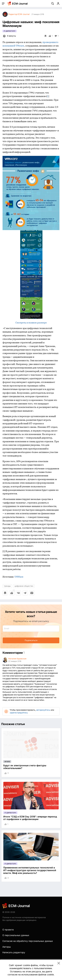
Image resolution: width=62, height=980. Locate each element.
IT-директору (10, 31)
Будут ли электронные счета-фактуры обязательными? (25, 767)
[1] (4, 551)
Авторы (7, 947)
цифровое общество (24, 586)
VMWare (19, 577)
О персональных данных (16, 935)
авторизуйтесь (43, 710)
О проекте (8, 930)
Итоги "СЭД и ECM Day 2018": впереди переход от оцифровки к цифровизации (30, 818)
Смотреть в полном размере (31, 323)
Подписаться (31, 640)
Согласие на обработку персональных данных (28, 941)
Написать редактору (14, 952)
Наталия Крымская (17, 659)
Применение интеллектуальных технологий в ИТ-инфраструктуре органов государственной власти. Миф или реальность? (30, 870)
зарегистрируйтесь (19, 713)
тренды (7, 586)
